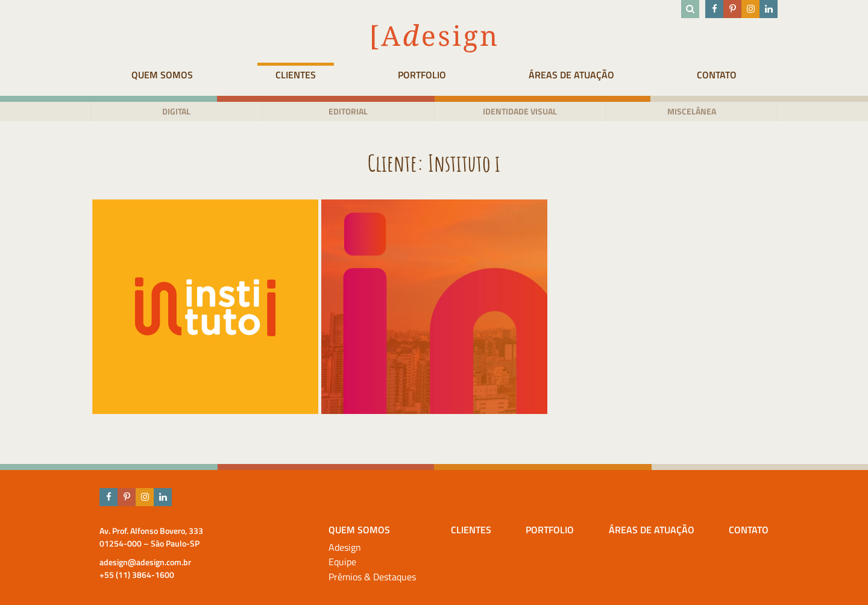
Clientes (296, 75)
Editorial (348, 111)
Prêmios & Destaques (372, 577)
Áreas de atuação (571, 75)
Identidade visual (520, 111)
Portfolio (422, 75)
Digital (176, 111)
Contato (717, 75)
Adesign (345, 547)
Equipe (342, 562)
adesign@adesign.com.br (145, 562)
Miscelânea (692, 111)
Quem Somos (162, 75)
